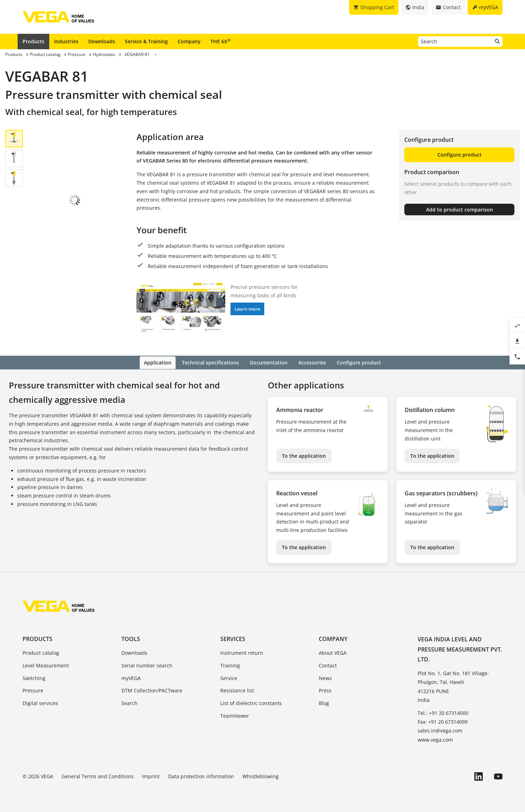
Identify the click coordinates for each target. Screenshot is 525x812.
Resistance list (237, 690)
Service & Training (146, 41)
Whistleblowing (261, 776)
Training (230, 665)
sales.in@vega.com (440, 730)
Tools (131, 638)
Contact (328, 665)
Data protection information (201, 776)
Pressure (33, 690)
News (325, 677)
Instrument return (242, 652)
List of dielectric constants (251, 703)
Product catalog (41, 652)
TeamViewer (235, 715)
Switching (34, 677)
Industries (66, 41)
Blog (324, 703)
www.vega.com (435, 739)
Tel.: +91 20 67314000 (443, 712)
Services (233, 638)
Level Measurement (46, 665)
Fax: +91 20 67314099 (443, 721)
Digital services (40, 703)
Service (229, 677)
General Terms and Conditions (98, 776)
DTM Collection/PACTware (152, 690)
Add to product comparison (460, 210)
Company (189, 41)
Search (129, 703)
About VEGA (333, 652)
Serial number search (147, 665)
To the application (304, 455)
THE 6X (220, 41)
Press (325, 690)
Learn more (247, 309)
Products (33, 41)
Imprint (151, 776)
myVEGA (131, 677)
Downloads (102, 41)
